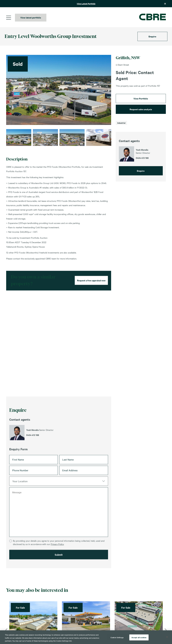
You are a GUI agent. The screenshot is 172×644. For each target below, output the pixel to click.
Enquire (152, 36)
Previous (9, 90)
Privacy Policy (57, 565)
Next (109, 90)
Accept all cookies (139, 637)
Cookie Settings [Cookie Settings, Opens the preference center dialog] (117, 637)
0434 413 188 (33, 449)
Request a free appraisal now (91, 294)
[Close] (167, 637)
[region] (86, 637)
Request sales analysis (141, 109)
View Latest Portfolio (86, 4)
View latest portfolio (31, 17)
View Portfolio (141, 98)
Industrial (121, 123)
